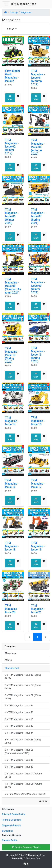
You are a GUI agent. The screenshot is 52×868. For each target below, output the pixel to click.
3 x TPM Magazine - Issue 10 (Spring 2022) (23, 677)
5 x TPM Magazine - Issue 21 (19, 719)
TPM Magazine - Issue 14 (12, 421)
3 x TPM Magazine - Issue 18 (19, 760)
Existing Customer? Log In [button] (26, 847)
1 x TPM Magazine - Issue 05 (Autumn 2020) (24, 786)
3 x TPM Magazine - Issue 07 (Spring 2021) (23, 687)
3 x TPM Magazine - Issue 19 (19, 767)
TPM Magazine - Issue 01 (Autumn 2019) (38, 78)
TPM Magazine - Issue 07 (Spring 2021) (38, 216)
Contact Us (8, 831)
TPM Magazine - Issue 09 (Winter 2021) (38, 286)
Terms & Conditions (12, 820)
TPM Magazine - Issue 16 (12, 484)
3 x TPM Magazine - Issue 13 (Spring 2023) (23, 741)
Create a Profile (10, 840)
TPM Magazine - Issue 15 (38, 421)
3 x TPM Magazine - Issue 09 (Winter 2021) (23, 697)
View (10, 98)
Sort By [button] (11, 29)
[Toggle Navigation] (6, 4)
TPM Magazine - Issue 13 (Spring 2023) (38, 355)
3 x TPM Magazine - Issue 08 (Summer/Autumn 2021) (19, 751)
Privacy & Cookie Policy (14, 814)
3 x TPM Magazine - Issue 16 (19, 705)
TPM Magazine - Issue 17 (38, 484)
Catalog (14, 12)
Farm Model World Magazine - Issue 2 (12, 76)
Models (9, 660)
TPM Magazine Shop (23, 4)
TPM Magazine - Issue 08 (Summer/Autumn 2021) (13, 286)
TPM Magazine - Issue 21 (38, 609)
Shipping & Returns (11, 825)
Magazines (26, 12)
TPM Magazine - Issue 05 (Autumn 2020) (38, 147)
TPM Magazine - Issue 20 (12, 609)
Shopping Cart (12, 668)
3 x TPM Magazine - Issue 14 (19, 733)
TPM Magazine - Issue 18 (12, 546)
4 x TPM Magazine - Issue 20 (19, 712)
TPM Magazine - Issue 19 (38, 546)
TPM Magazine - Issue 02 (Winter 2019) (12, 147)
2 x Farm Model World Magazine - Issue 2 (25, 794)
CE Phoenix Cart (32, 858)
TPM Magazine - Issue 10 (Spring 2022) (12, 355)
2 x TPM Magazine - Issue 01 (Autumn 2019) (24, 775)
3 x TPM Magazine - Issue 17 (19, 726)
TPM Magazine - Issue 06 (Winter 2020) (12, 216)
